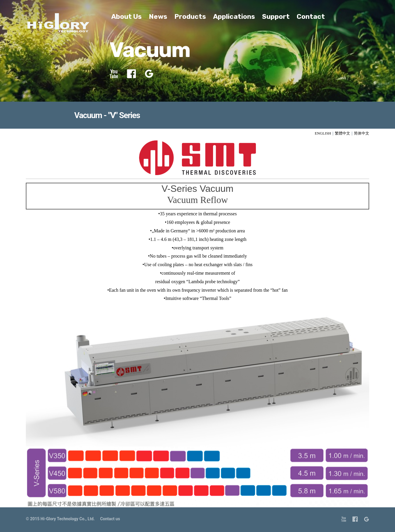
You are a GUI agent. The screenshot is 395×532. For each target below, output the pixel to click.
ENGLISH (323, 133)
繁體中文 (342, 133)
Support (276, 16)
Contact (311, 16)
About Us (126, 16)
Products (190, 16)
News (158, 16)
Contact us (110, 519)
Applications (234, 16)
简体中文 (362, 133)
